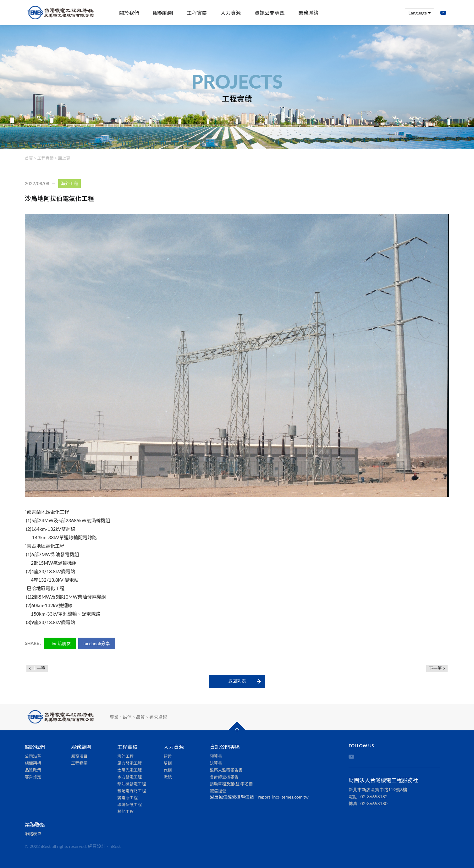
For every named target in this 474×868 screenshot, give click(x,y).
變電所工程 (127, 798)
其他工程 (125, 811)
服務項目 (79, 756)
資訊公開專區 (269, 13)
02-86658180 (374, 803)
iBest (116, 846)
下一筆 (435, 668)
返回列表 (237, 681)
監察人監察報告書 (226, 770)
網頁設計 (97, 846)
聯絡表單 (33, 834)
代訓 (168, 770)
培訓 (168, 763)
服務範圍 (163, 13)
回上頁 (64, 158)
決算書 (216, 763)
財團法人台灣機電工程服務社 (61, 13)
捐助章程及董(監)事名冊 (231, 784)
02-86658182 (374, 797)
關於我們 (129, 13)
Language (419, 13)
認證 (168, 756)
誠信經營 (218, 791)
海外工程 (125, 756)
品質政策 (33, 770)
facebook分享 (97, 643)
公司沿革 (33, 756)
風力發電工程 (130, 763)
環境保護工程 (130, 805)
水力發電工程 (130, 777)
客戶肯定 (33, 777)
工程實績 (197, 13)
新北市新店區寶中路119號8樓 (378, 790)
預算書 (216, 756)
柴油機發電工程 (132, 784)
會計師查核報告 (224, 777)
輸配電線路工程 (132, 791)
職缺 (168, 777)
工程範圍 (79, 763)
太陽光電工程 (130, 770)
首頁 (29, 158)
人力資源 (231, 13)
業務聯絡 (308, 13)
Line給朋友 (60, 643)
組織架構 (33, 763)
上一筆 (39, 668)
